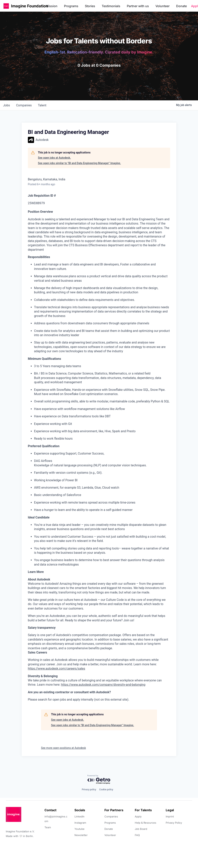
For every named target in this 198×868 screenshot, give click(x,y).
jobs (6, 105)
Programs (71, 6)
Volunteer (163, 6)
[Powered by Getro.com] (99, 780)
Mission (52, 6)
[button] (6, 6)
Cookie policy (106, 790)
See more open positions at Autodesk (63, 748)
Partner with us (138, 6)
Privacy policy (89, 790)
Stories (90, 6)
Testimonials (111, 6)
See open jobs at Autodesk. (54, 158)
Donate (181, 6)
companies (24, 105)
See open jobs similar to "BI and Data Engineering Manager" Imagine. (79, 163)
